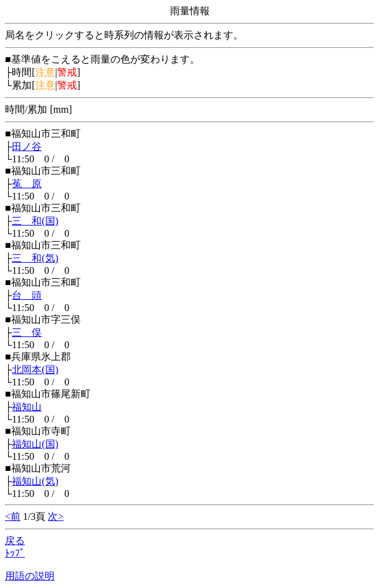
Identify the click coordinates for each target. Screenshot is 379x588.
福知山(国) (35, 444)
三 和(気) (35, 258)
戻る (15, 541)
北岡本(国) (35, 370)
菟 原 (27, 184)
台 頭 (27, 295)
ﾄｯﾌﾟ (15, 553)
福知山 (27, 407)
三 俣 (27, 332)
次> (56, 516)
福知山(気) (35, 481)
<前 (13, 516)
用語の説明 (30, 576)
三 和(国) (35, 221)
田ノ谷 (27, 147)
